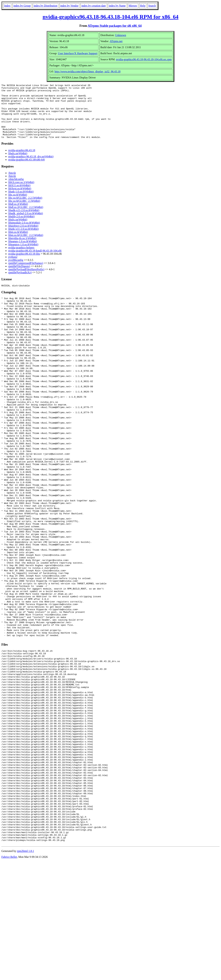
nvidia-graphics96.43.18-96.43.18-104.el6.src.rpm (144, 59)
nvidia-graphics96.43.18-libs (24, 265)
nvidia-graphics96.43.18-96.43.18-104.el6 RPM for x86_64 (111, 17)
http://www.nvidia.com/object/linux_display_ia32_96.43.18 (88, 71)
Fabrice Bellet (9, 976)
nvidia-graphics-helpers (21, 258)
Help (143, 6)
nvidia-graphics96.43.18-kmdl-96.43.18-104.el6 (35, 262)
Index (7, 6)
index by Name (117, 6)
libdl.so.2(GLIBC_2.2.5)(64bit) (26, 218)
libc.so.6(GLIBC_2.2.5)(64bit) (25, 209)
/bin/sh (12, 184)
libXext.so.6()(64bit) (20, 199)
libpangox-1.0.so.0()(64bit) (23, 255)
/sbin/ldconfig (16, 190)
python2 (13, 268)
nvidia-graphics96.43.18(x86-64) (27, 170)
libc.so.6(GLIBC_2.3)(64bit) (24, 212)
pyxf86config (16, 271)
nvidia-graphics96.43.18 (22, 161)
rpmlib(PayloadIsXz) (20, 283)
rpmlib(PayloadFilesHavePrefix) (26, 280)
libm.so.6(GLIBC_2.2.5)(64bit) (26, 246)
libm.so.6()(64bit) (18, 243)
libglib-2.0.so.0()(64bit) (21, 227)
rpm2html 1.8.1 (25, 970)
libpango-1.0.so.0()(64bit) (23, 252)
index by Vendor (69, 6)
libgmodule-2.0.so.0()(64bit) (24, 234)
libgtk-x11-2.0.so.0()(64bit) (23, 240)
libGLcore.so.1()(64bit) (21, 193)
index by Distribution (45, 6)
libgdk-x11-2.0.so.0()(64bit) (24, 221)
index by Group (22, 6)
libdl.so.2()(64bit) (18, 215)
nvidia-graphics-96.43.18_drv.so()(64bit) (31, 167)
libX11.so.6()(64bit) (19, 196)
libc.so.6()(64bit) (18, 206)
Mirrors (133, 6)
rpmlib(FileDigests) (19, 277)
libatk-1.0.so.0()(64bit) (21, 202)
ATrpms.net (116, 41)
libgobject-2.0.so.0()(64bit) (23, 237)
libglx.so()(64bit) (18, 164)
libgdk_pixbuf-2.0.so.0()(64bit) (26, 224)
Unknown (121, 35)
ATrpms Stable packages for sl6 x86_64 (115, 26)
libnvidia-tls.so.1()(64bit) (22, 249)
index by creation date (94, 6)
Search (152, 6)
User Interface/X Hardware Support (78, 53)
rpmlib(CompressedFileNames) (26, 274)
